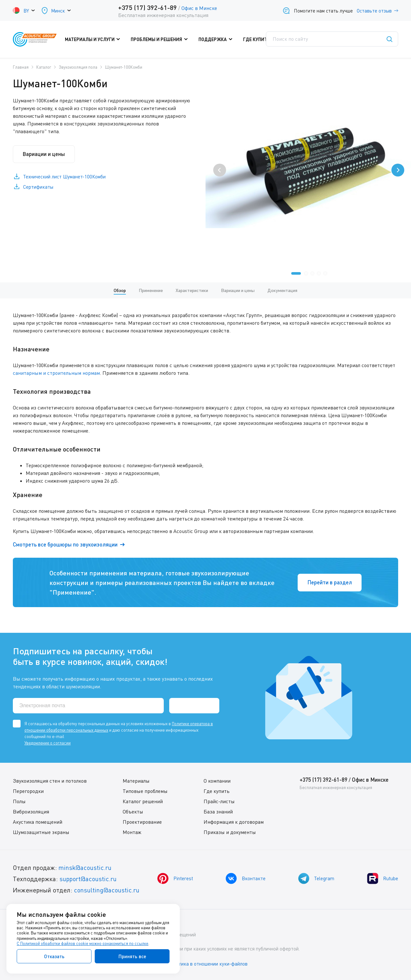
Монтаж (132, 832)
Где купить (217, 791)
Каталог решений (143, 801)
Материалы (136, 781)
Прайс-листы (219, 801)
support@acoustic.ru (88, 879)
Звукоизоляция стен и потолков (50, 781)
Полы (19, 801)
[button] (296, 273)
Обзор (120, 290)
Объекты (133, 812)
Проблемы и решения (162, 39)
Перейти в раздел (329, 582)
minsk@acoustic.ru (85, 868)
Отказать (54, 956)
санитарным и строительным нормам (56, 373)
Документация (282, 290)
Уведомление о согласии (48, 743)
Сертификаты (39, 187)
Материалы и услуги (96, 39)
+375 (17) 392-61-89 (147, 7)
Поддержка (217, 39)
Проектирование (142, 822)
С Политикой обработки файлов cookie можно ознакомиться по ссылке (83, 943)
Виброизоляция (31, 812)
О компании (217, 781)
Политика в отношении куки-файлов (208, 964)
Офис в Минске (199, 8)
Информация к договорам (234, 822)
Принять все (132, 956)
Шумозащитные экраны (41, 832)
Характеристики (192, 290)
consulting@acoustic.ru (107, 890)
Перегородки (28, 791)
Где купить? (260, 39)
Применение (151, 290)
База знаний (218, 812)
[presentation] (220, 170)
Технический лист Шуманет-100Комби (65, 177)
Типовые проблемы (145, 791)
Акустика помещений (38, 822)
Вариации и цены (45, 154)
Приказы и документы (230, 832)
